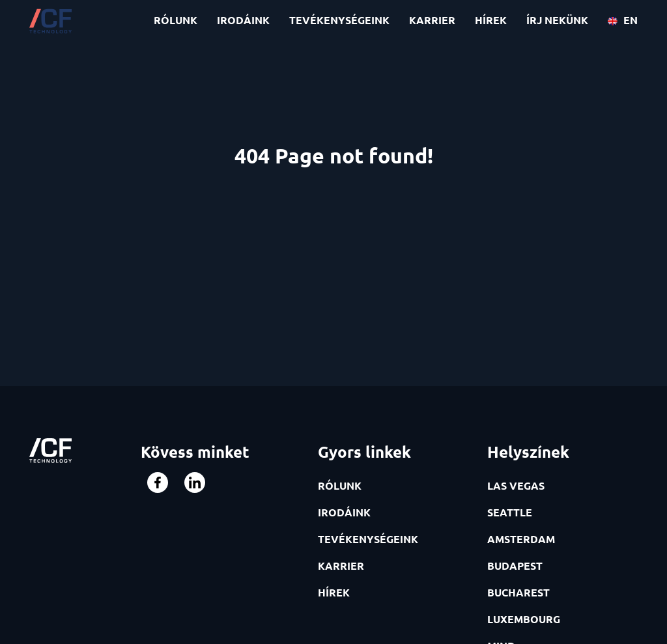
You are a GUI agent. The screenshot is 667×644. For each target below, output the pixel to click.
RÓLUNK (176, 20)
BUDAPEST (515, 566)
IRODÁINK (243, 20)
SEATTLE (510, 512)
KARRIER (432, 20)
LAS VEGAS (516, 485)
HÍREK (491, 20)
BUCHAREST (518, 592)
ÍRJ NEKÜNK (557, 20)
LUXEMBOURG (524, 619)
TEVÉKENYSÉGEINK (339, 20)
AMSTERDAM (521, 539)
